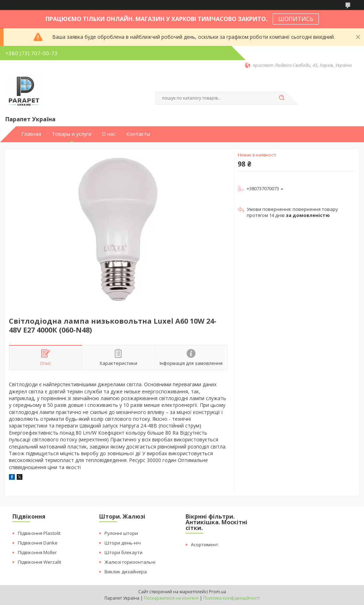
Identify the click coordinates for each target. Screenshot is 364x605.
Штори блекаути (124, 552)
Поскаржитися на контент (171, 598)
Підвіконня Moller (37, 552)
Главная (31, 134)
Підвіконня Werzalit (39, 562)
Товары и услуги (72, 134)
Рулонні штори (121, 533)
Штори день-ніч (123, 543)
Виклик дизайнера (126, 572)
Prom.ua (218, 592)
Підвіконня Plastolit (39, 533)
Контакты (138, 134)
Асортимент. (205, 545)
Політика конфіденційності (232, 598)
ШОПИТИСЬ (296, 19)
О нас (109, 134)
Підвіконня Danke (38, 543)
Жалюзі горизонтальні (130, 562)
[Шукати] (282, 98)
